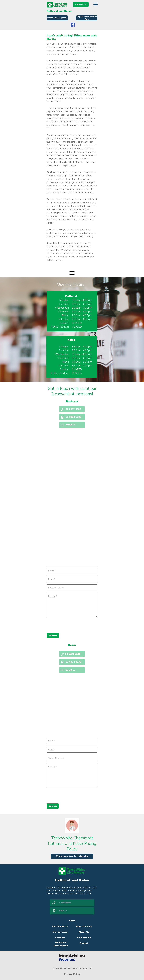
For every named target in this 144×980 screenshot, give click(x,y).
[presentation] (68, 795)
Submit (53, 806)
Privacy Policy (72, 974)
